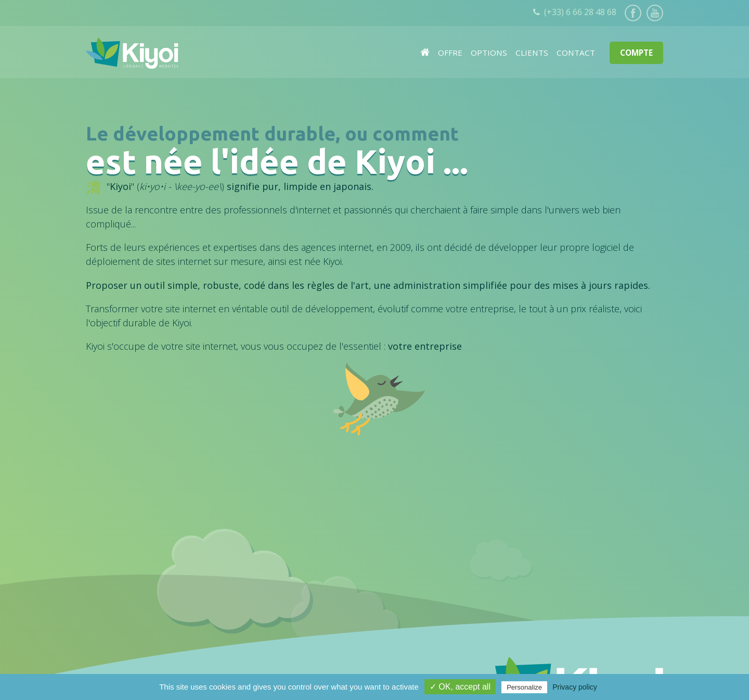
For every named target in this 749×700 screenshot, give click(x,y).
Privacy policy (575, 687)
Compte (636, 53)
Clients (532, 53)
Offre (450, 53)
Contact (576, 53)
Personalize (524, 687)
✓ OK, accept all (460, 687)
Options (489, 53)
